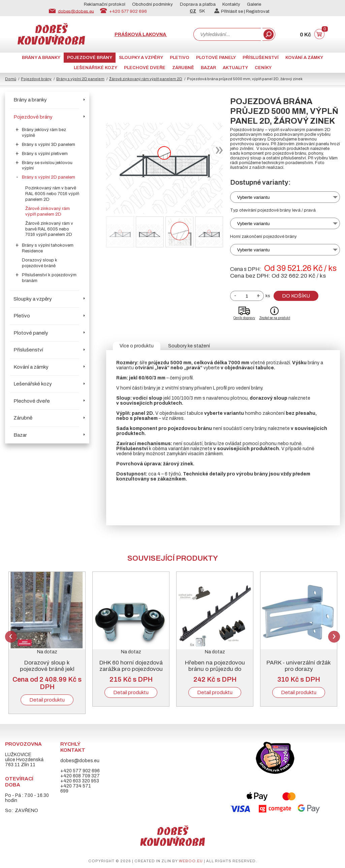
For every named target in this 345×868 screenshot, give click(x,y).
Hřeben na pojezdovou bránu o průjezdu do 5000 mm (215, 669)
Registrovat (258, 11)
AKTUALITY (235, 68)
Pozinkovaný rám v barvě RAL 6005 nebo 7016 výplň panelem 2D (52, 194)
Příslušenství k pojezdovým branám (49, 278)
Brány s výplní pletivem (45, 154)
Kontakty (231, 4)
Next (334, 637)
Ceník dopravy (244, 318)
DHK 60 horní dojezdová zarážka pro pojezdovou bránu (131, 669)
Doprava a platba (198, 4)
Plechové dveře (145, 68)
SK (202, 11)
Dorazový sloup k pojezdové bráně (40, 263)
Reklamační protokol (105, 4)
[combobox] (227, 34)
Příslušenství (261, 58)
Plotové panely (216, 58)
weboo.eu (191, 861)
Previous (11, 637)
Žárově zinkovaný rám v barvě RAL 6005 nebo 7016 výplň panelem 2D (49, 229)
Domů (11, 79)
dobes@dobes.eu (76, 11)
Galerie (254, 4)
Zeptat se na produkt (275, 318)
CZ (193, 11)
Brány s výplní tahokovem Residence (48, 248)
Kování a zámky (304, 58)
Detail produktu (47, 700)
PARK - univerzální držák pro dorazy (299, 666)
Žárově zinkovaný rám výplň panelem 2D (146, 79)
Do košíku (296, 296)
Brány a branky (41, 58)
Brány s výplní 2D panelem (80, 79)
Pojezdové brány (90, 58)
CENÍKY (263, 68)
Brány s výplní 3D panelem (49, 145)
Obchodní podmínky (152, 4)
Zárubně (183, 68)
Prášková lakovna (141, 35)
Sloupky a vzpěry (141, 58)
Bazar (208, 68)
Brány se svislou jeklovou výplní (47, 166)
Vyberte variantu (254, 197)
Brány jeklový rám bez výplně (44, 133)
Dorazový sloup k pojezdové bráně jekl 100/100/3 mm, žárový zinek (47, 672)
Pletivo (180, 58)
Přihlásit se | (230, 11)
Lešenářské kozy (96, 68)
